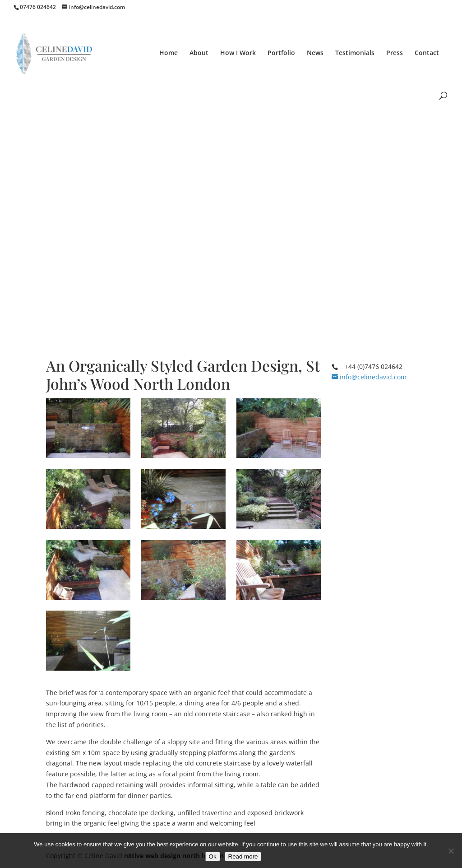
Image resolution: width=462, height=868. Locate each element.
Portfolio (281, 53)
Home (169, 53)
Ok (213, 856)
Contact (427, 53)
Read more (243, 856)
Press (395, 53)
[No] (451, 851)
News (315, 53)
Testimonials (355, 53)
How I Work (238, 53)
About (199, 53)
